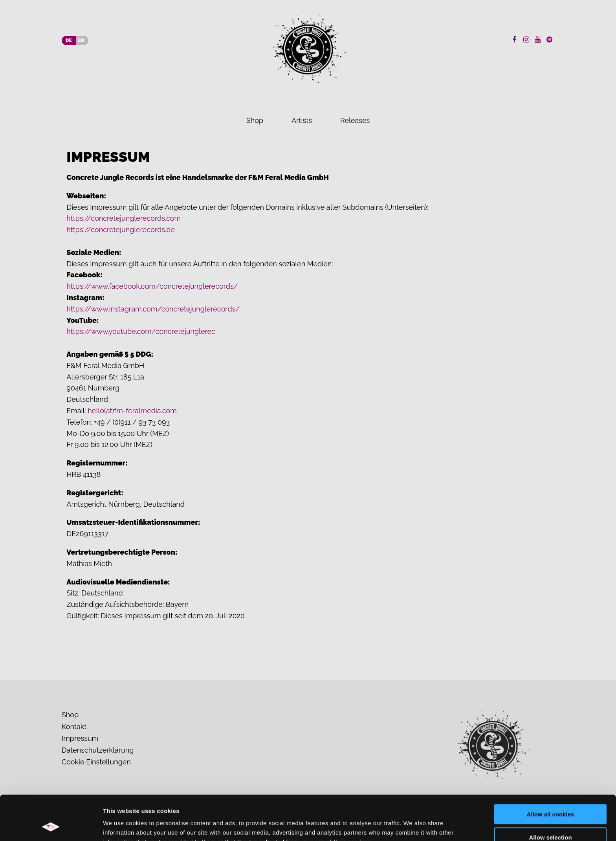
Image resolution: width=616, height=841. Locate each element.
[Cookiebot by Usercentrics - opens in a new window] (51, 826)
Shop (255, 120)
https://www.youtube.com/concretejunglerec (141, 331)
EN (81, 40)
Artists (302, 120)
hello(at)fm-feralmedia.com (132, 411)
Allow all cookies (551, 772)
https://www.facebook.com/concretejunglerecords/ (152, 286)
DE (69, 40)
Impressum (80, 738)
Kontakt (74, 726)
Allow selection (550, 795)
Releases (355, 120)
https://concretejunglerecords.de (121, 230)
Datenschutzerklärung (98, 750)
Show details (412, 825)
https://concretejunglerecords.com (124, 218)
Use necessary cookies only (550, 818)
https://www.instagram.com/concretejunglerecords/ (153, 309)
